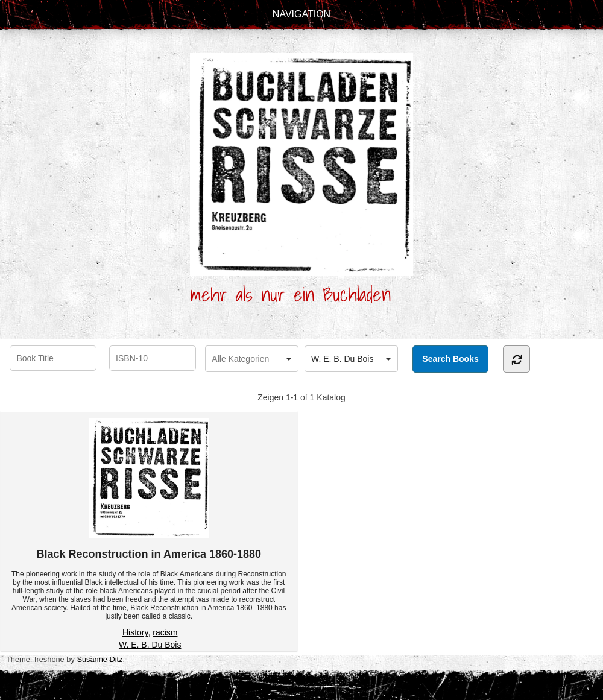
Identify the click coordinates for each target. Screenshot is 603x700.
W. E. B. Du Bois (150, 645)
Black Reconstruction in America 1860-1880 (149, 489)
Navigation (301, 14)
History (135, 632)
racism (165, 632)
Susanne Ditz (99, 659)
